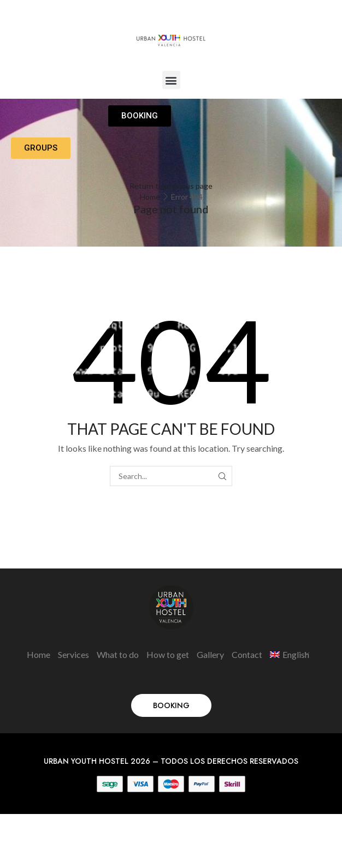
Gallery (210, 654)
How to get (168, 654)
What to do (118, 654)
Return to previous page (171, 186)
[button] (171, 80)
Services (73, 654)
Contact (247, 654)
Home (150, 197)
